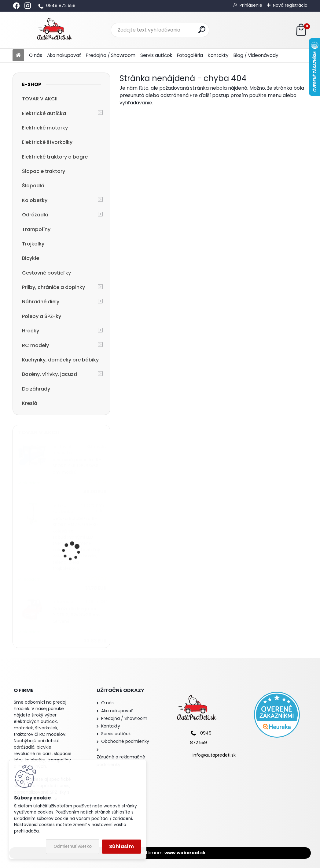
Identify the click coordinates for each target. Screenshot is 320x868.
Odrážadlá (35, 215)
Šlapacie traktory (44, 171)
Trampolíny (36, 229)
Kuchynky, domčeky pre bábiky (60, 360)
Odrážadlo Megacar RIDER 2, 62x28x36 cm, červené (77, 615)
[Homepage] (18, 56)
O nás (36, 55)
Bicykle (31, 258)
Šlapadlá (33, 186)
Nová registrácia (290, 5)
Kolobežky (35, 200)
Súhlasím (121, 846)
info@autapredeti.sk (214, 755)
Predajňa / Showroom (111, 55)
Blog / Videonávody (256, 55)
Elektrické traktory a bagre (55, 157)
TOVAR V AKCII (40, 99)
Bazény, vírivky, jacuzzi (50, 374)
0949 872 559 (61, 6)
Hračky (31, 331)
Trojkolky (33, 244)
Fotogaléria (190, 55)
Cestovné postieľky (46, 273)
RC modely (35, 345)
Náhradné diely (41, 302)
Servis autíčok (156, 55)
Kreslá (30, 403)
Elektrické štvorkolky (47, 142)
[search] (202, 30)
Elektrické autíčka (44, 113)
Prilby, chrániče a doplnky (53, 287)
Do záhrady (36, 389)
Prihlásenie (251, 5)
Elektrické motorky (45, 128)
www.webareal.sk (185, 853)
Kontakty (218, 55)
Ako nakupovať (64, 55)
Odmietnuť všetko (73, 846)
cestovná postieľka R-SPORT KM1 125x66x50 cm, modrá (77, 466)
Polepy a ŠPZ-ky (42, 316)
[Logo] (55, 30)
